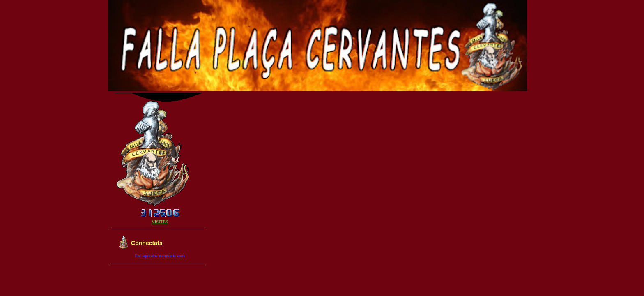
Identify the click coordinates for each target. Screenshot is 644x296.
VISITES (160, 222)
